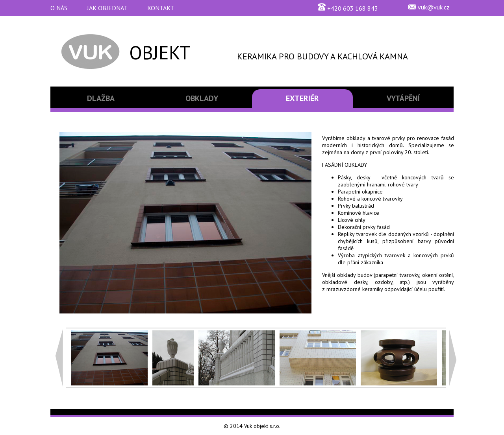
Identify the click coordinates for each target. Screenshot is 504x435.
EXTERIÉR (302, 98)
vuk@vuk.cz (434, 7)
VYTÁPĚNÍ (403, 98)
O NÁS (59, 8)
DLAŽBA (101, 98)
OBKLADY (202, 98)
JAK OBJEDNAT (107, 8)
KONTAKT (161, 8)
